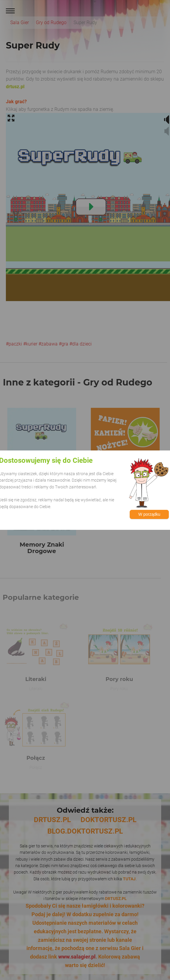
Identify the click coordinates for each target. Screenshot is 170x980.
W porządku (149, 514)
